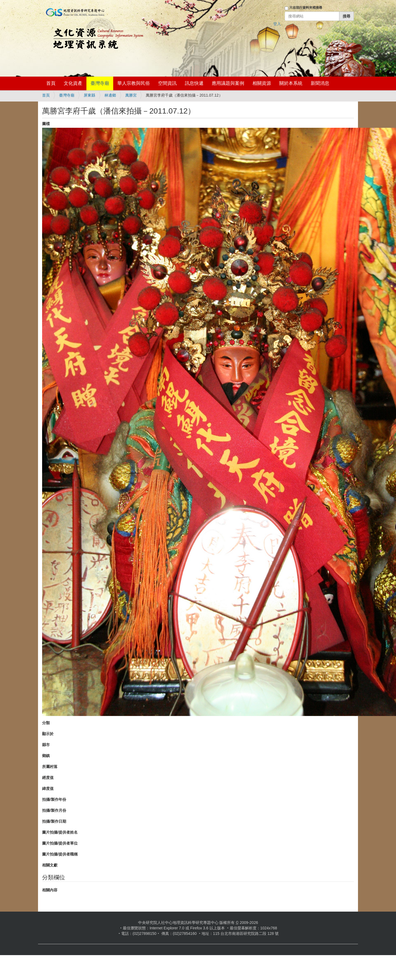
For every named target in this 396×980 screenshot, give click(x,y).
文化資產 (73, 83)
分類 (46, 723)
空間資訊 (167, 83)
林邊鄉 (110, 95)
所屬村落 (50, 767)
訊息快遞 (194, 83)
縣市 (46, 745)
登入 (277, 24)
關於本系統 (291, 83)
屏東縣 (89, 95)
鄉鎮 (46, 756)
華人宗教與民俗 (134, 83)
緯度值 (48, 788)
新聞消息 (320, 83)
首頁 (51, 83)
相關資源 (262, 83)
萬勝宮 (131, 95)
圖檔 (46, 124)
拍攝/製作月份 (54, 810)
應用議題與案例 (228, 83)
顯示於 (48, 734)
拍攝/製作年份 (54, 799)
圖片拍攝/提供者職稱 (60, 854)
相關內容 (50, 890)
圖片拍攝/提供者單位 (60, 843)
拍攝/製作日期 (54, 821)
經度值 (48, 778)
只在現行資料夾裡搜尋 (306, 8)
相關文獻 (50, 865)
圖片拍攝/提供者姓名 (60, 832)
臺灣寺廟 (100, 83)
